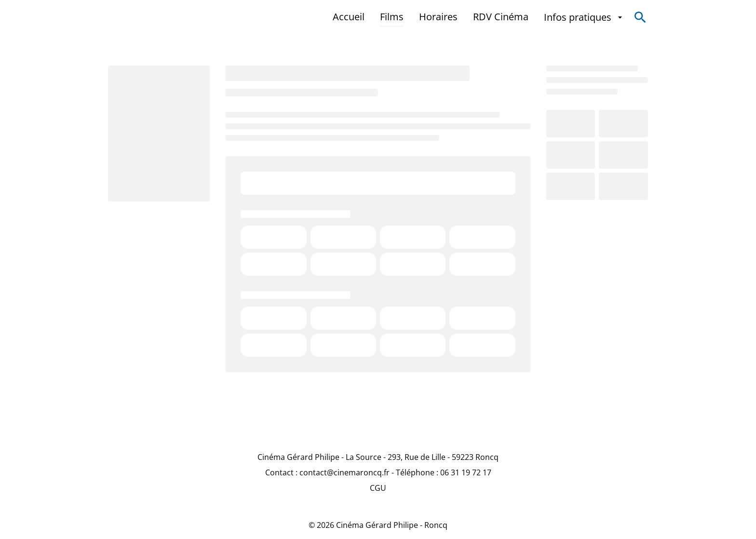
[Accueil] (349, 17)
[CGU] (378, 488)
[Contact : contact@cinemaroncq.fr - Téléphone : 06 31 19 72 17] (378, 472)
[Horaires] (438, 17)
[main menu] (479, 17)
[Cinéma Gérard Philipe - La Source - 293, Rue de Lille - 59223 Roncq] (378, 457)
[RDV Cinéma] (501, 17)
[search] (640, 17)
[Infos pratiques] (584, 17)
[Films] (392, 17)
